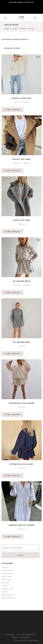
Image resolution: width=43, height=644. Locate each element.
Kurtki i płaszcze (7, 595)
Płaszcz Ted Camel (22, 159)
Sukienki (4, 592)
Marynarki (5, 583)
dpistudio (34, 640)
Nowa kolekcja (7, 573)
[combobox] (16, 48)
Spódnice (5, 586)
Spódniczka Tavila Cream (21, 403)
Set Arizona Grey (22, 342)
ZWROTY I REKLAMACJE (22, 638)
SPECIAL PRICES (8, 570)
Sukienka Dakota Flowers (21, 525)
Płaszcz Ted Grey (22, 220)
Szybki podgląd (12, 110)
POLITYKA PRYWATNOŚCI (27, 635)
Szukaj (21, 555)
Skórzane (5, 567)
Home (7, 29)
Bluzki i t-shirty (7, 576)
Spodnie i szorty (7, 589)
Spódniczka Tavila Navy (21, 464)
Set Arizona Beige (22, 281)
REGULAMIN (10, 635)
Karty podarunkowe (9, 598)
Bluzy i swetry (7, 580)
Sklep (15, 29)
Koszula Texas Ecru (21, 98)
